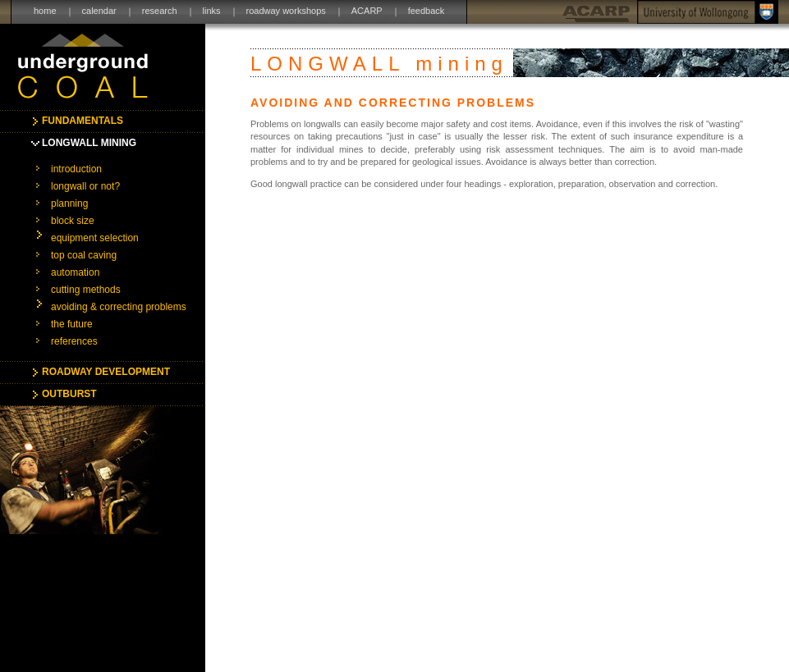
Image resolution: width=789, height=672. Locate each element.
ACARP (367, 11)
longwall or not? (85, 186)
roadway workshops (286, 11)
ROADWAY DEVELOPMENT (106, 372)
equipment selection (95, 238)
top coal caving (84, 255)
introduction (76, 169)
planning (69, 203)
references (74, 341)
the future (72, 324)
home (45, 11)
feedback (427, 11)
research (160, 11)
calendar (99, 11)
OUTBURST (69, 394)
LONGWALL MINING (89, 143)
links (212, 11)
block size (73, 221)
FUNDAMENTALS (83, 121)
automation (75, 272)
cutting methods (86, 290)
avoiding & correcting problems (119, 307)
